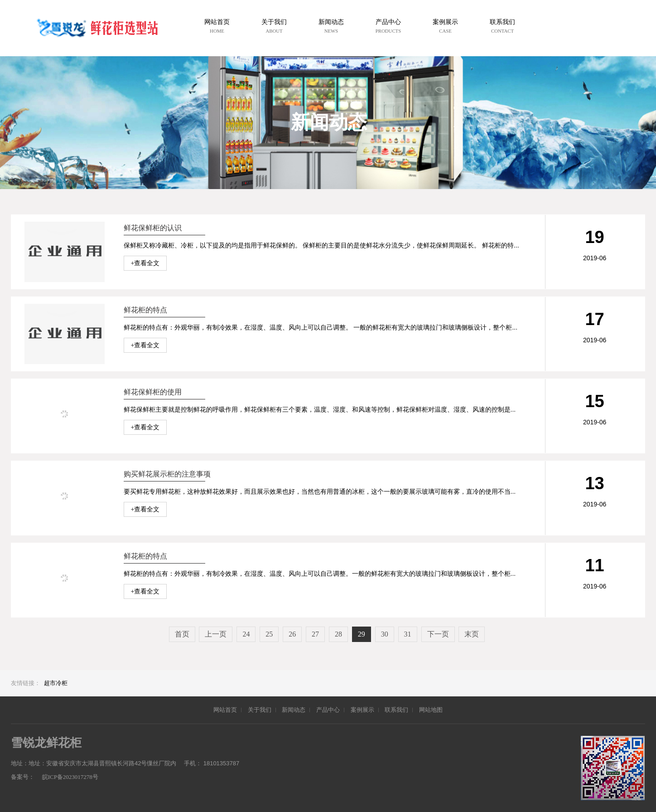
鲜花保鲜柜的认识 (153, 228)
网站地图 (431, 710)
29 (362, 634)
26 (292, 634)
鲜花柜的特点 (145, 310)
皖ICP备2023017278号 (70, 777)
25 (269, 634)
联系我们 (396, 710)
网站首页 (225, 710)
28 (338, 634)
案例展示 (362, 710)
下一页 (438, 634)
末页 (472, 634)
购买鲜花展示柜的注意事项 (167, 474)
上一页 (216, 634)
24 (246, 634)
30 (385, 634)
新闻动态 (294, 710)
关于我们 (260, 710)
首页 (182, 634)
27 (315, 634)
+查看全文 (145, 263)
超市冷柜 (56, 683)
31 (408, 634)
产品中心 (328, 710)
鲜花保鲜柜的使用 (153, 392)
